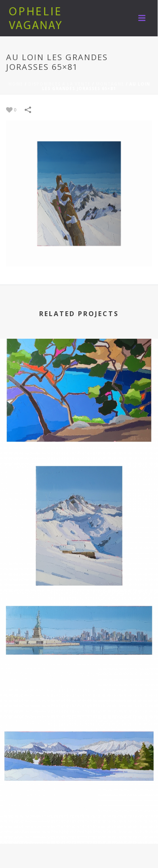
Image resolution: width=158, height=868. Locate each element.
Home (16, 84)
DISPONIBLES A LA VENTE (59, 84)
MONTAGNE (110, 84)
